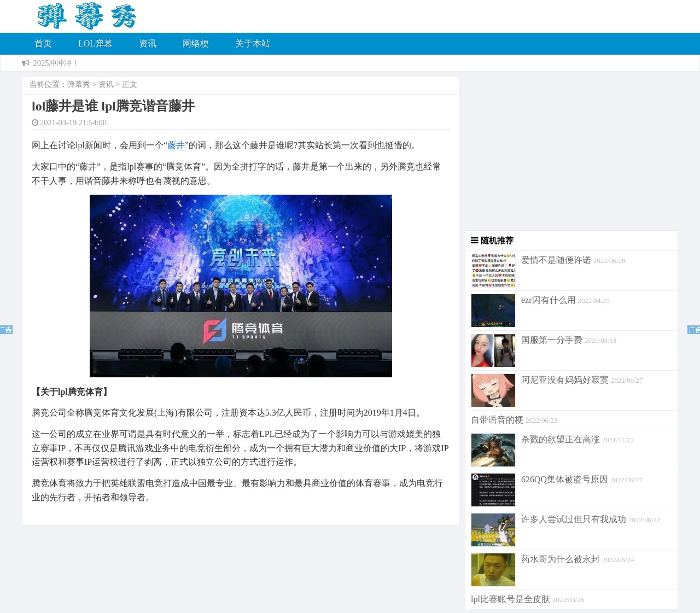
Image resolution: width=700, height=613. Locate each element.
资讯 (148, 43)
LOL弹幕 (95, 43)
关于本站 (253, 43)
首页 (43, 43)
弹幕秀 (79, 84)
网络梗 (196, 43)
